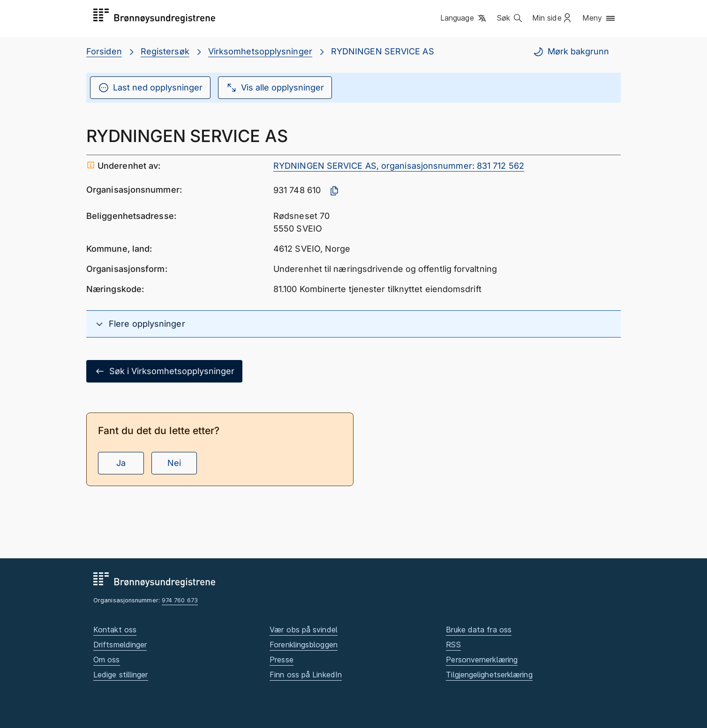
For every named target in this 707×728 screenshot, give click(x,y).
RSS (453, 645)
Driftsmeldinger (120, 645)
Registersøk (165, 51)
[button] (464, 18)
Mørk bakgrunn (571, 52)
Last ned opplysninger (150, 88)
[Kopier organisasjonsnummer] (334, 191)
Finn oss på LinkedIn (306, 675)
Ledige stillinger (121, 675)
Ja (121, 463)
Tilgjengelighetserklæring (489, 675)
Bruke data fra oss (479, 630)
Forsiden (104, 51)
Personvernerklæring (482, 660)
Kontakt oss (115, 630)
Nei (174, 463)
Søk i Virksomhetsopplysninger (164, 371)
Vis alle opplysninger (275, 88)
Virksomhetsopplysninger (260, 51)
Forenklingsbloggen (304, 645)
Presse (282, 660)
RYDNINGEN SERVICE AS (383, 51)
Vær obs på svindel (304, 630)
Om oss (107, 660)
